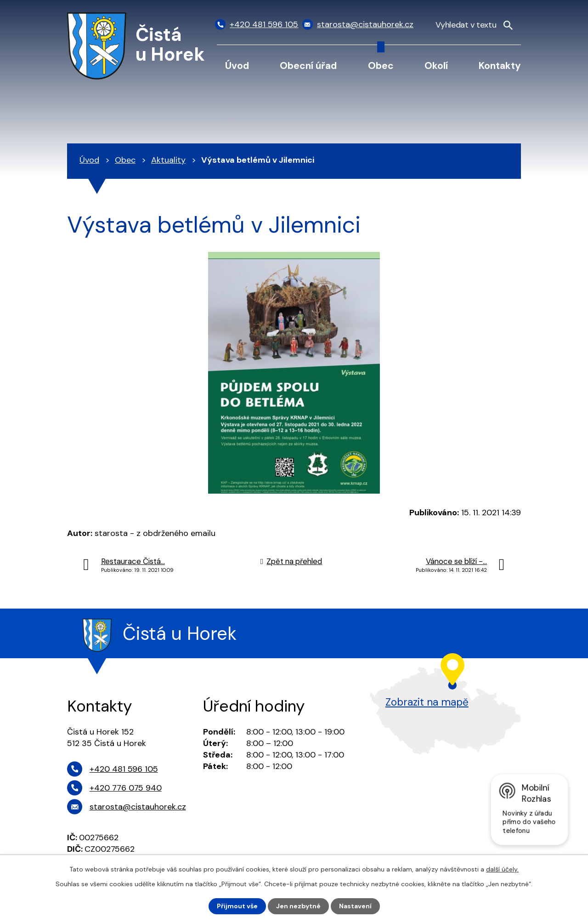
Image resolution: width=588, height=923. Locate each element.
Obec (381, 66)
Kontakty (500, 66)
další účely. (502, 869)
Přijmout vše (237, 906)
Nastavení (355, 906)
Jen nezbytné (298, 906)
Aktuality (168, 160)
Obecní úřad (308, 66)
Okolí (436, 66)
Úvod (237, 66)
